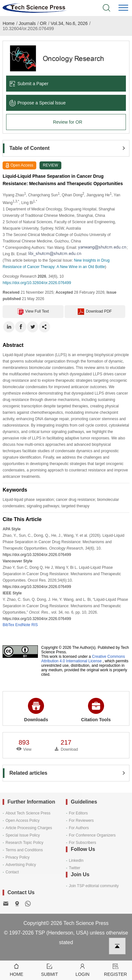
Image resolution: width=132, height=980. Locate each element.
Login (83, 970)
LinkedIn (76, 861)
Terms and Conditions (24, 850)
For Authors (79, 828)
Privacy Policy (18, 857)
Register (115, 970)
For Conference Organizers (92, 835)
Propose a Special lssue (37, 103)
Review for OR (68, 122)
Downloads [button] (36, 710)
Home (9, 23)
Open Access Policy (22, 821)
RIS (35, 625)
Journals (27, 23)
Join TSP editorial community (94, 886)
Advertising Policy (21, 865)
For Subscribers (82, 843)
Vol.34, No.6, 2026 (69, 23)
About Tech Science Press (28, 813)
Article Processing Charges (29, 828)
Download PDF (95, 312)
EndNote (23, 625)
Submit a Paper (29, 84)
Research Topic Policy (24, 843)
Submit (50, 970)
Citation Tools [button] (96, 710)
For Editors (78, 813)
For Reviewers (81, 821)
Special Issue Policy (23, 835)
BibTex (8, 625)
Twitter (74, 868)
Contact (12, 872)
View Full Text (33, 312)
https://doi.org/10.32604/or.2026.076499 (37, 283)
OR (43, 23)
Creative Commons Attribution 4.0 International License (83, 659)
